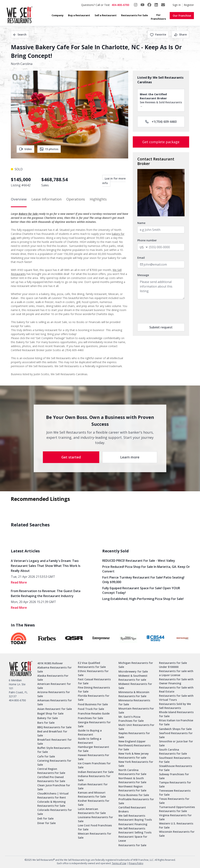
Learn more (130, 457)
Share (180, 34)
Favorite (158, 34)
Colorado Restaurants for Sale (55, 812)
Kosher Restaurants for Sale (94, 803)
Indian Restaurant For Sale (96, 772)
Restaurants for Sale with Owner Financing (176, 681)
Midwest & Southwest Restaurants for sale (133, 678)
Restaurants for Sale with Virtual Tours (176, 698)
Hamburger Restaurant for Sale (94, 749)
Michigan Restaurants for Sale (136, 665)
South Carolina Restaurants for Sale (173, 752)
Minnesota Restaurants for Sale (134, 702)
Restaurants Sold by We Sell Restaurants (175, 706)
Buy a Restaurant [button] (79, 15)
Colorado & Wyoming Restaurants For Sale (51, 804)
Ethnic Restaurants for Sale (93, 673)
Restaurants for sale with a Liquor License (176, 673)
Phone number (147, 240)
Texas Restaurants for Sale (174, 801)
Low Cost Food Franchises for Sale (95, 827)
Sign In (177, 5)
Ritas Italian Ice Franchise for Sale (176, 722)
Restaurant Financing (133, 824)
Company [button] (58, 15)
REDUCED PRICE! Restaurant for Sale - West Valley (139, 561)
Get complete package (161, 142)
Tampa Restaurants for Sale (175, 784)
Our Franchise (182, 16)
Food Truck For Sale (91, 709)
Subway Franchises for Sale (174, 776)
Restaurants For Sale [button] (134, 15)
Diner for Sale (46, 823)
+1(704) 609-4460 (161, 122)
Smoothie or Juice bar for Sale (176, 743)
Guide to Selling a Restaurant (90, 741)
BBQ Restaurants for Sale (54, 727)
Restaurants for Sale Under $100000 (173, 665)
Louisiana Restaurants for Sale (95, 819)
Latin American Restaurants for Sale (92, 811)
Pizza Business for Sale (134, 795)
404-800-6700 (120, 5)
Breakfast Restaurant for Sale (54, 742)
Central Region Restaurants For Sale (51, 771)
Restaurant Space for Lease (133, 839)
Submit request (161, 327)
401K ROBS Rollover (50, 663)
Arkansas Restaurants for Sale (55, 702)
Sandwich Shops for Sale (175, 729)
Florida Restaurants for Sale (94, 698)
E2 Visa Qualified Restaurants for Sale (92, 665)
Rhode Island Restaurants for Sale (176, 714)
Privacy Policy (136, 863)
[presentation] (166, 311)
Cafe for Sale (46, 756)
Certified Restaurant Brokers (132, 809)
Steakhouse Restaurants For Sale (176, 768)
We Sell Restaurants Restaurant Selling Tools (135, 830)
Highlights (98, 199)
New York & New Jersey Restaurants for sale (134, 756)
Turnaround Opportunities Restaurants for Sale (177, 809)
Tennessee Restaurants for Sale (175, 793)
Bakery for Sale (29, 214)
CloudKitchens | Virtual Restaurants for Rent (53, 795)
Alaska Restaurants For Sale (53, 678)
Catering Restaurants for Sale (54, 763)
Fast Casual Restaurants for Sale (94, 681)
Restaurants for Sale (132, 845)
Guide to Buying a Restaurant (90, 732)
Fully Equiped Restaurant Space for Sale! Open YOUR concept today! (141, 590)
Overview (19, 199)
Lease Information (46, 199)
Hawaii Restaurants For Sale (94, 757)
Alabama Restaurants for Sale (54, 669)
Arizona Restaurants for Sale (54, 694)
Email (141, 258)
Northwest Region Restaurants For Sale (132, 788)
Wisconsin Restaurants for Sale (177, 834)
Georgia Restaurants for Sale (94, 724)
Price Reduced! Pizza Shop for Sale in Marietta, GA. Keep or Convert (146, 569)
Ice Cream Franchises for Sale (94, 765)
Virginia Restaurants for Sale (175, 817)
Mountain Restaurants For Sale (136, 710)
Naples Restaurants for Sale (134, 735)
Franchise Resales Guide (94, 713)
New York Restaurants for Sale (136, 764)
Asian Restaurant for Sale (55, 709)
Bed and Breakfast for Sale (52, 733)
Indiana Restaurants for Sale (94, 778)
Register (189, 5)
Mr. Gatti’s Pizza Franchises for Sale (131, 719)
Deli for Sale (45, 818)
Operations (76, 199)
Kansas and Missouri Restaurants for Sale (92, 794)
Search (20, 34)
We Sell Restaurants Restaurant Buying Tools (135, 818)
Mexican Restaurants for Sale (95, 836)
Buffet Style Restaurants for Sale (54, 750)
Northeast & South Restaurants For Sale (132, 780)
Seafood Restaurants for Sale (176, 735)
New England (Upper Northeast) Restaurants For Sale (134, 745)
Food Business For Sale (93, 704)
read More (19, 582)
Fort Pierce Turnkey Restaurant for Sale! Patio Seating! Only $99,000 (143, 580)
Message (143, 275)
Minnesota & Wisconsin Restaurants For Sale (134, 694)
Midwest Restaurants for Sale (135, 686)
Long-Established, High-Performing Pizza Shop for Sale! (143, 599)
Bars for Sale (46, 723)
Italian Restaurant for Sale (93, 786)
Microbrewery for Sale (133, 671)
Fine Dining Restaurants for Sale (94, 689)
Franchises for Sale (90, 718)
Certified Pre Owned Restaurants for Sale (51, 779)
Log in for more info (114, 181)
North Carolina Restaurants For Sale (132, 772)
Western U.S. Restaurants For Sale (176, 825)
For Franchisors (158, 17)
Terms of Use (119, 863)
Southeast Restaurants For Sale (175, 760)
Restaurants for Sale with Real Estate (176, 689)
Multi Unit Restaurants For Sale (136, 727)
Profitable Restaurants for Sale (136, 801)
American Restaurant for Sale (54, 686)
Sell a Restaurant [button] (106, 15)
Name (141, 223)
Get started (71, 457)
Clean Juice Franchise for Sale (54, 787)
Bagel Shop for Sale (50, 713)
